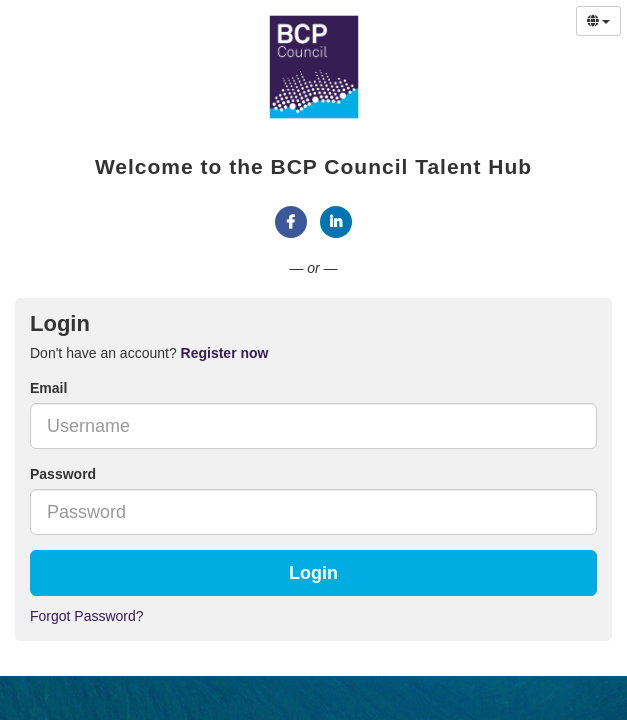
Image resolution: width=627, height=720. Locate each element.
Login (313, 573)
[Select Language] (598, 21)
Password (63, 474)
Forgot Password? (87, 616)
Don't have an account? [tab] (149, 353)
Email (48, 388)
